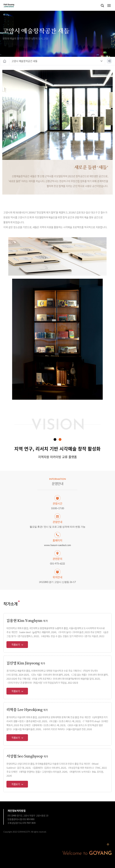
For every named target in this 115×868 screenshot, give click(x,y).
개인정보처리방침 (17, 811)
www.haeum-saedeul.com (57, 545)
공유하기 (109, 61)
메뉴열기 (109, 6)
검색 (102, 6)
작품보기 (16, 645)
